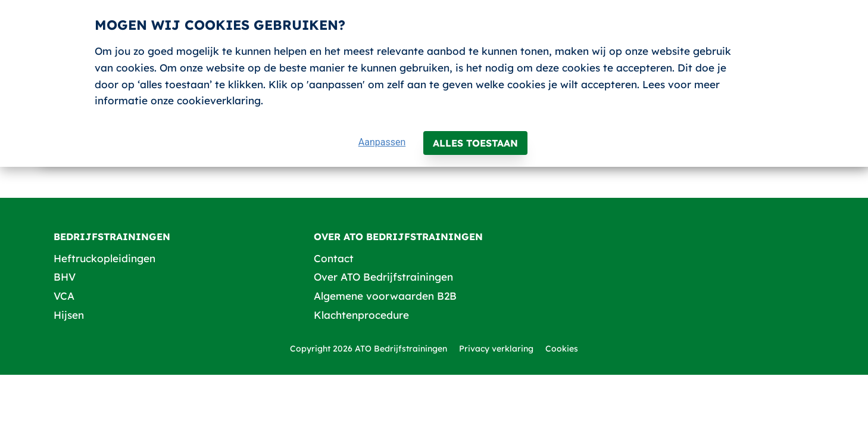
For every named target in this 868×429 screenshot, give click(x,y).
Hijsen (69, 315)
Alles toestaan (475, 143)
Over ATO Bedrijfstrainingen (383, 277)
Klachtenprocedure (361, 315)
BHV (65, 277)
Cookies (562, 349)
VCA (64, 296)
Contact (334, 258)
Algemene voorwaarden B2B (385, 296)
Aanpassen (382, 142)
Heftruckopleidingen (104, 258)
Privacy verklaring (496, 349)
